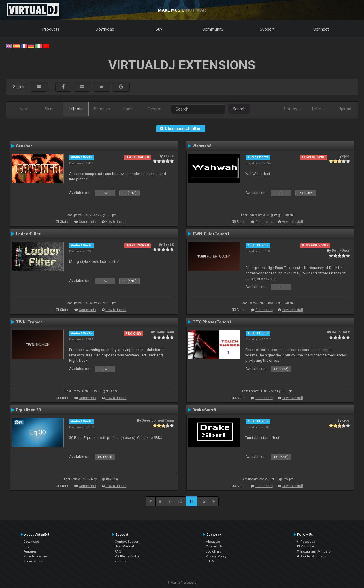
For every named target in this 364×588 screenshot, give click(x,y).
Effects (76, 109)
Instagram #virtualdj (314, 551)
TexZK (169, 156)
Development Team (158, 420)
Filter (319, 109)
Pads (128, 109)
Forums (121, 561)
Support (267, 29)
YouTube (305, 546)
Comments (87, 222)
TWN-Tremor (29, 322)
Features (30, 551)
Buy (159, 29)
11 (191, 501)
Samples (102, 109)
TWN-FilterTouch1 (211, 234)
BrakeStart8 (204, 410)
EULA (210, 561)
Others (154, 109)
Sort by (292, 109)
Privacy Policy (216, 556)
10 (180, 501)
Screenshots (33, 561)
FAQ (118, 551)
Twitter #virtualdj (311, 556)
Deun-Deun (341, 251)
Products (51, 29)
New (24, 109)
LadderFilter (28, 234)
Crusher (24, 146)
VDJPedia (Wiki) (127, 556)
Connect (321, 29)
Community (213, 29)
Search (239, 109)
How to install (116, 222)
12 (203, 501)
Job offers (213, 551)
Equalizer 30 (28, 410)
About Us (213, 542)
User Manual (124, 546)
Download (105, 29)
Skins (50, 109)
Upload (345, 109)
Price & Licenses (36, 556)
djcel (346, 156)
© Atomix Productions (182, 583)
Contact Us (214, 546)
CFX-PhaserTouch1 (212, 322)
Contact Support (127, 542)
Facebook (306, 542)
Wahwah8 (202, 146)
